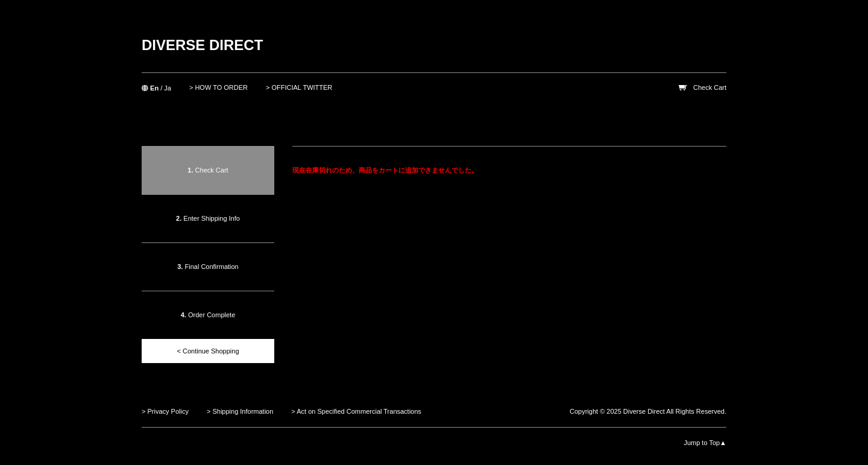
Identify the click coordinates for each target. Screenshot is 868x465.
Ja (168, 88)
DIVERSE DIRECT (202, 45)
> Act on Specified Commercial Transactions (356, 411)
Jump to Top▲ (705, 443)
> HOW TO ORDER (219, 87)
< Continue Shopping (208, 351)
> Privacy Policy (165, 411)
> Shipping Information (240, 411)
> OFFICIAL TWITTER (299, 87)
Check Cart (710, 87)
